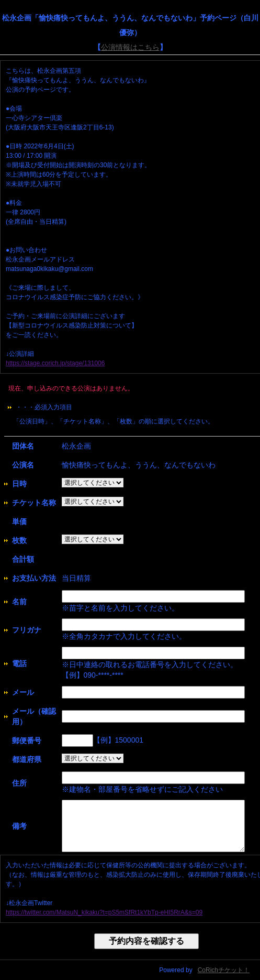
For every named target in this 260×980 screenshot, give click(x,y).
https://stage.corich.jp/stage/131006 (55, 363)
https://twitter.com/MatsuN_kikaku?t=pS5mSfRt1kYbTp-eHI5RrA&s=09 (104, 912)
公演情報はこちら (130, 47)
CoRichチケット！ (224, 970)
